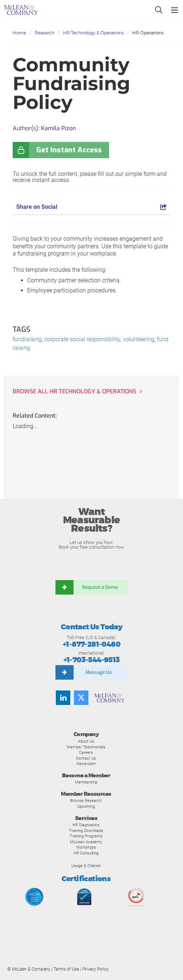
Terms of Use (66, 969)
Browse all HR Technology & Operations (74, 391)
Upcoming (86, 806)
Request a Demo (101, 587)
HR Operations (148, 33)
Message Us (99, 672)
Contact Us (86, 758)
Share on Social (91, 207)
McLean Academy (86, 842)
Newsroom (86, 764)
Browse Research (86, 801)
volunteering (139, 339)
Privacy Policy (95, 969)
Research (45, 33)
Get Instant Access (69, 150)
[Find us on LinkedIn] (63, 698)
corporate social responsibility (82, 339)
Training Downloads (86, 831)
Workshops (86, 847)
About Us (86, 741)
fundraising (27, 339)
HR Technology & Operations (93, 33)
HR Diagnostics (86, 825)
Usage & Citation (86, 866)
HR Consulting (86, 853)
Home (19, 33)
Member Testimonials (86, 747)
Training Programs (86, 836)
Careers (86, 752)
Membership (86, 782)
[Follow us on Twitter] (81, 698)
